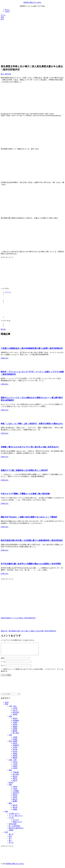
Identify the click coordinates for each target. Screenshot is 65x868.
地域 (6, 706)
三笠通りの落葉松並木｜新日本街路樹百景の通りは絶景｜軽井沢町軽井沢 (32, 348)
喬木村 (15, 808)
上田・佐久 (13, 708)
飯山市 (15, 801)
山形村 (15, 750)
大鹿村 (15, 725)
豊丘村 (15, 810)
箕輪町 (15, 729)
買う (10, 841)
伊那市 (15, 721)
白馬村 (15, 770)
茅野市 (15, 781)
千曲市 (15, 791)
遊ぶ (10, 843)
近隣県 (11, 832)
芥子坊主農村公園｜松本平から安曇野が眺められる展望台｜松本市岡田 (31, 564)
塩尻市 (15, 746)
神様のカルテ (17, 824)
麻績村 (15, 760)
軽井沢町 (8, 74)
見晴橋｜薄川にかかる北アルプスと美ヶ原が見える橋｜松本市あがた (30, 447)
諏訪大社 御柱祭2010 (16, 830)
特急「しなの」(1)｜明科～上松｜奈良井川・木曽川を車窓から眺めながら (32, 424)
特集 (6, 814)
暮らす (11, 837)
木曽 (10, 737)
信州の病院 (13, 826)
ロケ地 (11, 820)
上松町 (15, 739)
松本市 (15, 754)
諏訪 (10, 772)
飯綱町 (15, 803)
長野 (10, 787)
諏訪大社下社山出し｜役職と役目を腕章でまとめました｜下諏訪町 (29, 517)
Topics (7, 704)
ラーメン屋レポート (16, 818)
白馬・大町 (13, 762)
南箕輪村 (16, 723)
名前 (2, 660)
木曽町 (15, 741)
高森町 (15, 812)
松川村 (15, 752)
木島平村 (16, 795)
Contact (7, 11)
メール (3, 664)
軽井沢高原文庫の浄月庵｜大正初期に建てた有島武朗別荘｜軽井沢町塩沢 (32, 540)
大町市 (15, 764)
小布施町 (16, 793)
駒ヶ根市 (16, 735)
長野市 (15, 797)
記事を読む (5, 358)
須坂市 (15, 799)
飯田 (10, 806)
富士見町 (16, 777)
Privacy (7, 10)
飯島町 (15, 733)
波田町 (15, 758)
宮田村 (15, 727)
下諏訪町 (16, 775)
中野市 (15, 789)
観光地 (3, 329)
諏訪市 (15, 783)
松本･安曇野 (13, 744)
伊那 (10, 719)
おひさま (16, 822)
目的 (6, 834)
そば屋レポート (14, 816)
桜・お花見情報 (14, 828)
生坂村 (15, 768)
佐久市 (15, 713)
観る (2, 74)
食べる (11, 845)
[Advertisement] (32, 34)
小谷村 (15, 766)
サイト (3, 668)
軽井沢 (11, 785)
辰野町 (15, 731)
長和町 (15, 717)
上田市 (15, 710)
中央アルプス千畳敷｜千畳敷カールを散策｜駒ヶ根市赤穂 (25, 494)
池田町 (15, 756)
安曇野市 (16, 748)
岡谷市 (15, 779)
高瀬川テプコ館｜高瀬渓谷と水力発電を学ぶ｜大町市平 (24, 470)
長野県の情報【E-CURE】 (33, 3)
